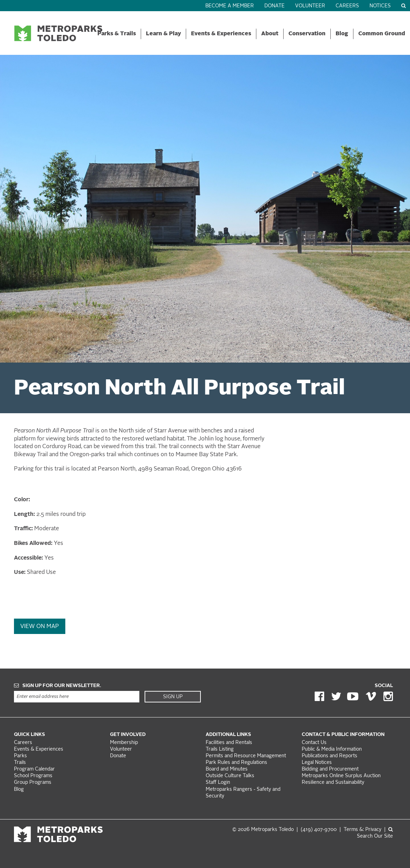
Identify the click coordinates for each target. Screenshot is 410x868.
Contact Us (314, 743)
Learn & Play (163, 34)
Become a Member (230, 6)
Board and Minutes (227, 769)
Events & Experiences (221, 34)
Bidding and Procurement (330, 769)
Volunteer (310, 6)
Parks (20, 756)
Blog (342, 34)
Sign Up (173, 697)
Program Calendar (34, 769)
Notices (380, 6)
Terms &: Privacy (363, 830)
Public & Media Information (332, 749)
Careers (347, 6)
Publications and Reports (330, 756)
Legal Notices (317, 763)
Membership (125, 743)
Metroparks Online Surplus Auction (341, 776)
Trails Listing (220, 749)
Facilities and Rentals (229, 743)
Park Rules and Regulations (236, 763)
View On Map (40, 627)
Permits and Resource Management (246, 756)
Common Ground (382, 34)
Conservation (307, 34)
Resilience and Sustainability (333, 783)
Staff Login (218, 783)
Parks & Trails (117, 34)
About (270, 34)
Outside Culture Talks (230, 776)
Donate (274, 6)
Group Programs (33, 783)
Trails (20, 763)
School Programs (33, 776)
